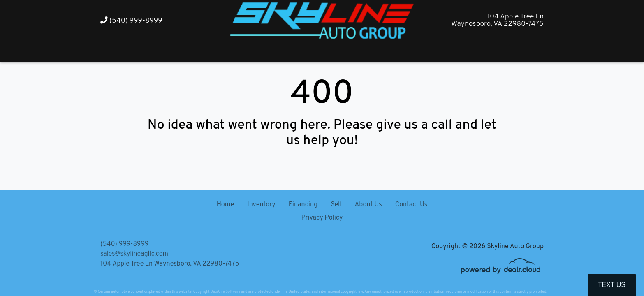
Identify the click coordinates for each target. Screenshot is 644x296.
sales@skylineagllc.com (134, 254)
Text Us (612, 285)
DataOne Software (225, 292)
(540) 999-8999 (131, 21)
